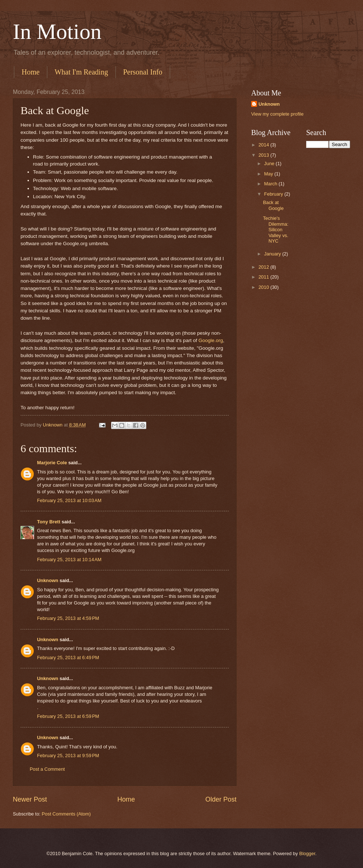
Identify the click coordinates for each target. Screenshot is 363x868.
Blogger (307, 854)
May (269, 174)
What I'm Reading (81, 72)
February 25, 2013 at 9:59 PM (68, 756)
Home (31, 72)
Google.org (211, 340)
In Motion (57, 32)
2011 (264, 277)
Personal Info (143, 72)
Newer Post (30, 799)
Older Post (221, 799)
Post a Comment (47, 769)
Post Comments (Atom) (66, 814)
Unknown (48, 580)
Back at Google (273, 205)
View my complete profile (277, 114)
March (271, 184)
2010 (264, 287)
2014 (264, 145)
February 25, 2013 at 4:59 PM (68, 618)
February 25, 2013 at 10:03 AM (69, 500)
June (270, 164)
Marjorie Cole (52, 463)
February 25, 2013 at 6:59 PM (68, 716)
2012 (264, 267)
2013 (264, 155)
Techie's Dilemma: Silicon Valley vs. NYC (276, 230)
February (274, 194)
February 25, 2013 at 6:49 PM (68, 658)
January (273, 254)
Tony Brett (49, 522)
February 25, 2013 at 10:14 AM (69, 560)
